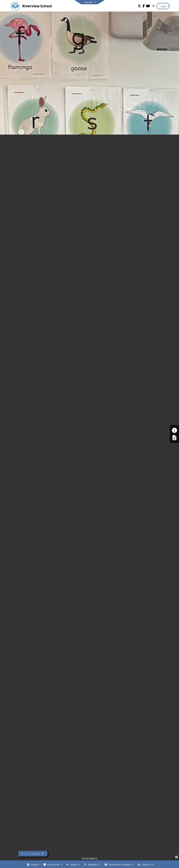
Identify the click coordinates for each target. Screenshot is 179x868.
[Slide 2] (85, 859)
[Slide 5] (92, 859)
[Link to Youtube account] (148, 6)
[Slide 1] (83, 859)
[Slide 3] (87, 859)
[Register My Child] (174, 438)
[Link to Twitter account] (139, 6)
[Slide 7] (96, 859)
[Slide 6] (94, 859)
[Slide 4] (90, 859)
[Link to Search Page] (153, 6)
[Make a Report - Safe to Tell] (174, 430)
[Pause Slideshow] (177, 857)
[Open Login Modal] (163, 6)
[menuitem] (33, 864)
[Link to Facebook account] (144, 6)
